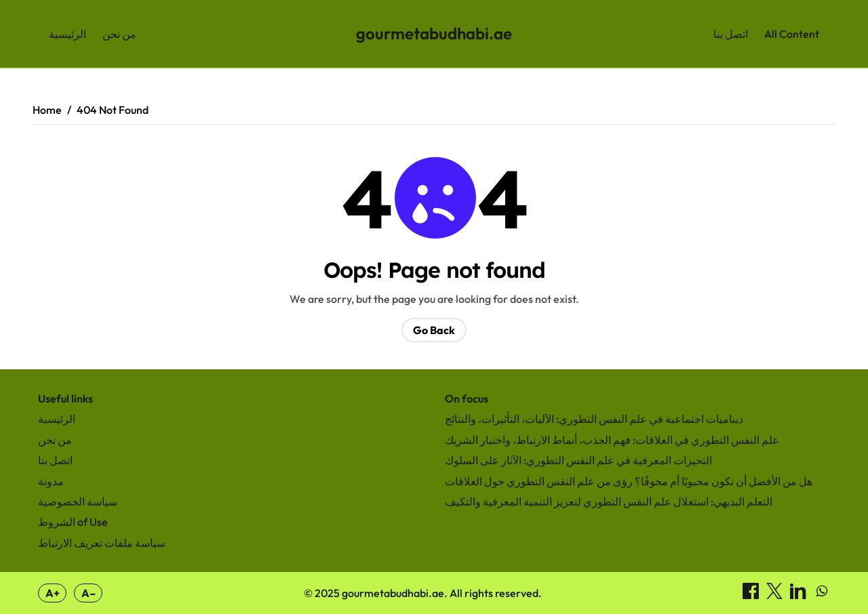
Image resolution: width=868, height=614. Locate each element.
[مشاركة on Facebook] (752, 595)
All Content (792, 34)
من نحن (119, 34)
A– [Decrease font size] (88, 593)
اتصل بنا (731, 34)
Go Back (434, 330)
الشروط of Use (73, 522)
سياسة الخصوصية (78, 502)
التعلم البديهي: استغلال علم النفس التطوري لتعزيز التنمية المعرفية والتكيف (609, 502)
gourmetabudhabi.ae (434, 33)
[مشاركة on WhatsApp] (822, 595)
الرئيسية (67, 34)
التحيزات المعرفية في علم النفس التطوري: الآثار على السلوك (578, 460)
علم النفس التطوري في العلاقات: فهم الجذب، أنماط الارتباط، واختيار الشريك (612, 440)
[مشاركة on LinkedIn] (799, 595)
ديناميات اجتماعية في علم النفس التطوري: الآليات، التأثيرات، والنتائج (594, 419)
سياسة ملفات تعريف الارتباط (102, 543)
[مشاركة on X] (775, 595)
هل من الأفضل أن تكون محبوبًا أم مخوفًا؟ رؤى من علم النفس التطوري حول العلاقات (629, 481)
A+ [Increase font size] (53, 593)
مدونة (51, 481)
